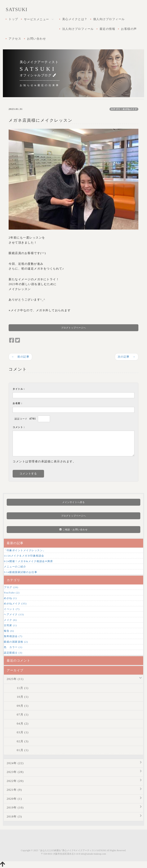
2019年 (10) (15, 808)
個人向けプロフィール (109, 19)
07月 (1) (18, 715)
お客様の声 (129, 29)
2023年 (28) (15, 772)
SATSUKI (17, 9)
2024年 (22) (15, 763)
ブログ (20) (11, 587)
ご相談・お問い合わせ (73, 530)
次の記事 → (127, 357)
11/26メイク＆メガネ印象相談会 (24, 556)
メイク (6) (10, 620)
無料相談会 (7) (13, 636)
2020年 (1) (14, 799)
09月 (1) (18, 706)
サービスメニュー (40, 20)
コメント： (19, 427)
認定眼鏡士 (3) (13, 653)
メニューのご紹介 (15, 567)
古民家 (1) (10, 625)
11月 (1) (18, 688)
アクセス (15, 39)
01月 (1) (18, 750)
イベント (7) (12, 609)
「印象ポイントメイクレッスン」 (25, 550)
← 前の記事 (20, 357)
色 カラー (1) (13, 647)
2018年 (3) (14, 817)
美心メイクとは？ (75, 19)
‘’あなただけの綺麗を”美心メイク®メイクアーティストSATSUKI (72, 850)
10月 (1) (18, 697)
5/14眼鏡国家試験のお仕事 (20, 572)
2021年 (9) (14, 790)
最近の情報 (107, 29)
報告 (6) (9, 631)
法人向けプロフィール (78, 29)
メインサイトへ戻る (73, 502)
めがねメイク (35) (15, 604)
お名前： (18, 403)
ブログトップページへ (74, 328)
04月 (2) (18, 724)
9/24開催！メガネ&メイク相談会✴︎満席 (28, 561)
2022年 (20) (15, 781)
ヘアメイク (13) (14, 614)
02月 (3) (18, 741)
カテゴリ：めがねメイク (124, 109)
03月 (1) (18, 732)
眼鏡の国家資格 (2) (16, 642)
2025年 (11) (15, 679)
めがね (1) (10, 598)
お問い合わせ (36, 39)
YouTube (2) (12, 593)
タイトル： (19, 389)
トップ (13, 19)
